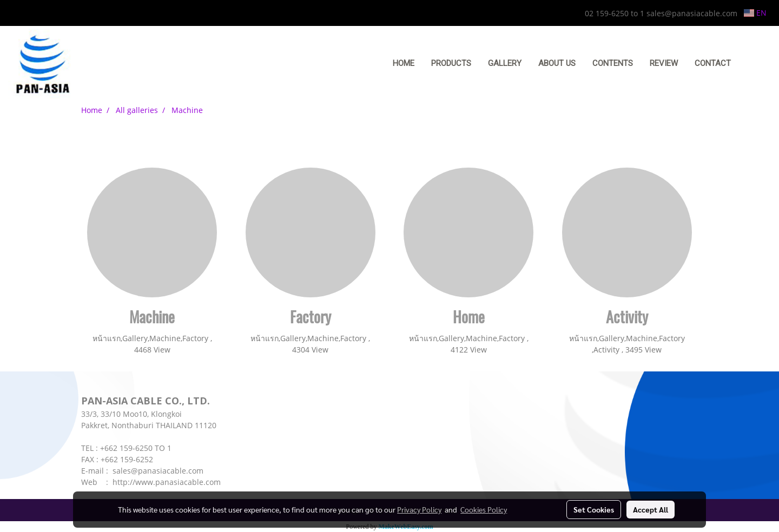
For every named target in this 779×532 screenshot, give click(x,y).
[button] (756, 64)
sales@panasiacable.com (158, 471)
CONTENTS (613, 63)
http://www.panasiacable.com (167, 482)
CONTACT (713, 63)
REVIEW (664, 63)
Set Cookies (594, 509)
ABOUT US (557, 63)
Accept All (651, 509)
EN (755, 13)
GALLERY (505, 63)
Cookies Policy (484, 509)
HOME (404, 63)
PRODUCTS (451, 63)
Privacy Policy (419, 509)
